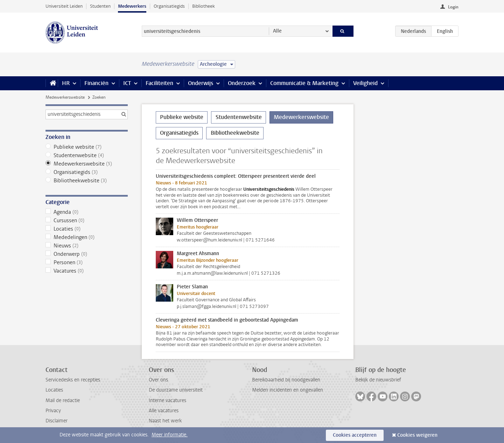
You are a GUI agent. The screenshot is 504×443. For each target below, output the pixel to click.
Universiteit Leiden (64, 6)
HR (66, 83)
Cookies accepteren (355, 435)
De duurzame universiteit (176, 390)
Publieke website (87, 147)
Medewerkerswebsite (65, 97)
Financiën (96, 83)
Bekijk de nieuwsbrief (378, 380)
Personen (87, 262)
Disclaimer (57, 421)
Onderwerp (87, 254)
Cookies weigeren (417, 435)
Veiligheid (365, 83)
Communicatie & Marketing (304, 83)
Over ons (158, 380)
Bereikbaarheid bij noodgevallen (286, 380)
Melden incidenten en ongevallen (288, 390)
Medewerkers (132, 6)
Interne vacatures (167, 400)
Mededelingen (87, 237)
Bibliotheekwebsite (87, 181)
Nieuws (87, 246)
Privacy (53, 411)
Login (453, 7)
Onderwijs (201, 83)
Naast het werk (165, 421)
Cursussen (87, 220)
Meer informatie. (170, 435)
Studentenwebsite (87, 155)
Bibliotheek (204, 6)
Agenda (87, 212)
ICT (127, 83)
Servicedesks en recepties (73, 380)
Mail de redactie (63, 400)
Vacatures (87, 271)
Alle (277, 31)
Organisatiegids (169, 6)
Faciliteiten (159, 83)
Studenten (100, 6)
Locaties (87, 229)
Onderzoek (242, 83)
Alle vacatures (164, 411)
